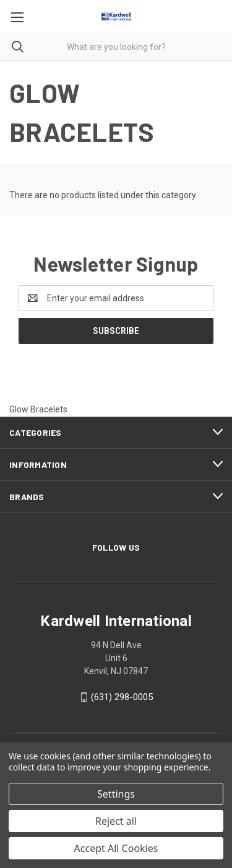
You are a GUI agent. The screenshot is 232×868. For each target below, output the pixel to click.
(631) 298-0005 (122, 697)
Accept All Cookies (116, 848)
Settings (116, 794)
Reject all (116, 821)
